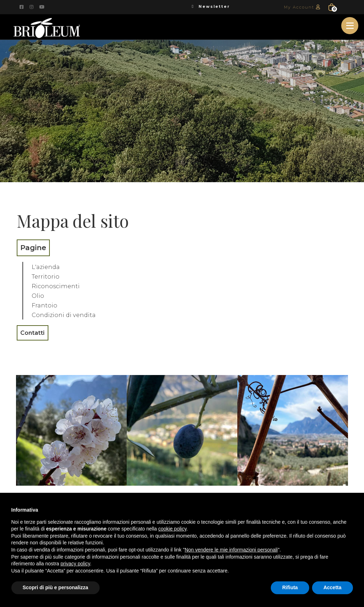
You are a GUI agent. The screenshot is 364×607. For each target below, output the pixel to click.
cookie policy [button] (172, 529)
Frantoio (46, 305)
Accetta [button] (333, 587)
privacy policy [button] (75, 564)
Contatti (36, 333)
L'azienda (48, 266)
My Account (303, 7)
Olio (39, 295)
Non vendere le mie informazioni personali (231, 550)
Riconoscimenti (59, 286)
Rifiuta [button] (290, 587)
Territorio (48, 276)
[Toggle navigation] (350, 26)
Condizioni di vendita (69, 315)
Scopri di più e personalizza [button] (56, 587)
